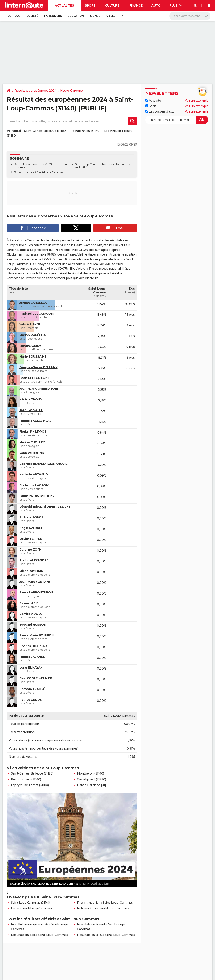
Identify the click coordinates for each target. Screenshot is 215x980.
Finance (136, 5)
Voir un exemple (197, 101)
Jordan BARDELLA (33, 303)
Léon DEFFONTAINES (35, 378)
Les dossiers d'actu (160, 111)
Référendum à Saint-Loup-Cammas (103, 908)
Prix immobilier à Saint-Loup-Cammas (105, 903)
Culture (112, 5)
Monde (95, 16)
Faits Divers (53, 16)
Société (32, 16)
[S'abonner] (177, 120)
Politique (13, 16)
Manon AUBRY (30, 346)
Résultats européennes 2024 (35, 91)
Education (76, 16)
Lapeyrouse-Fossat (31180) (30, 785)
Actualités (64, 5)
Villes (111, 16)
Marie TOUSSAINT (33, 356)
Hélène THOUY (31, 399)
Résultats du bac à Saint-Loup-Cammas (39, 935)
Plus (176, 5)
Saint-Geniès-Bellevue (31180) (45, 131)
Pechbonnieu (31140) (85, 131)
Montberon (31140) (90, 773)
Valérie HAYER (30, 324)
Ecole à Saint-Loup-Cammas (31, 908)
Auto (156, 5)
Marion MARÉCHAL (33, 335)
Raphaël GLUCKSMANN (37, 314)
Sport (90, 5)
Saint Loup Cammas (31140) (31, 903)
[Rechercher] (190, 16)
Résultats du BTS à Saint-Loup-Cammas (106, 935)
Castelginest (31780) (91, 779)
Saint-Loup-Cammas (88, 164)
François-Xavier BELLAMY (38, 367)
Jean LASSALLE (31, 410)
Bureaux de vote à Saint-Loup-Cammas (38, 172)
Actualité (153, 101)
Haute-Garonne (71, 91)
